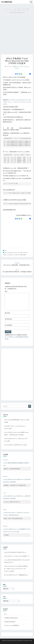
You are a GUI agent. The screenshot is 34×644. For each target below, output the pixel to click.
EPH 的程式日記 (7, 2)
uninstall (17, 255)
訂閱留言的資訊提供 (10, 622)
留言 (6, 291)
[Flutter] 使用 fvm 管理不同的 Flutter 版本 (16, 445)
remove (20, 253)
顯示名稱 (7, 313)
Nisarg (30, 641)
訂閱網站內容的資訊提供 (11, 618)
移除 (24, 255)
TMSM (5, 255)
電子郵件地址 (9, 319)
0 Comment (26, 67)
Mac (6, 250)
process (15, 253)
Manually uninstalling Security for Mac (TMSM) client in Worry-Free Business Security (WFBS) (17, 102)
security (25, 253)
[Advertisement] (17, 37)
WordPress (21, 641)
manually (10, 253)
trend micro (10, 255)
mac (6, 253)
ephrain (18, 67)
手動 (21, 255)
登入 (5, 614)
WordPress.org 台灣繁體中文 (12, 625)
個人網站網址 (9, 325)
